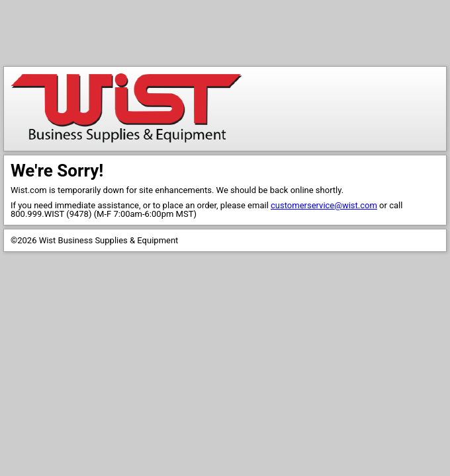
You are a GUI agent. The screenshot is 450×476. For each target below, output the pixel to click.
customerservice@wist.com (324, 205)
